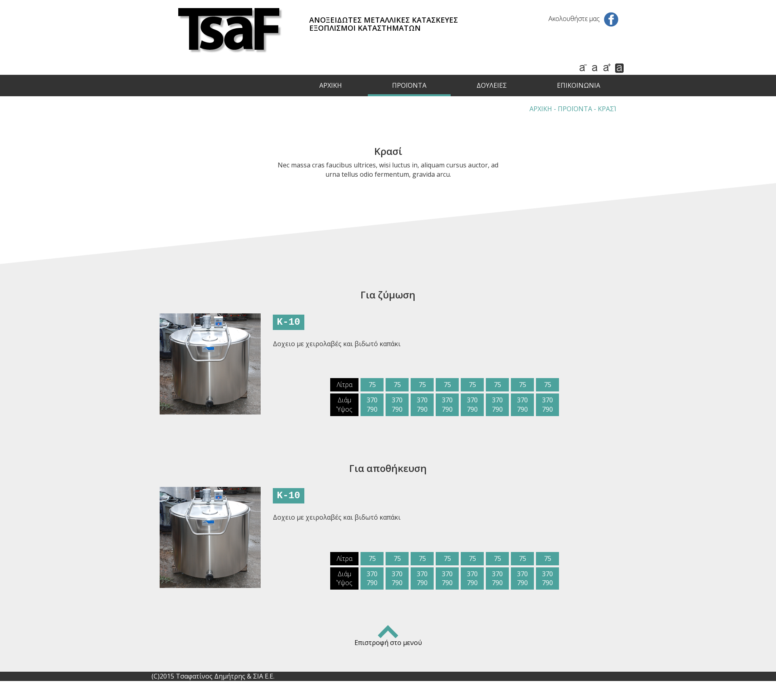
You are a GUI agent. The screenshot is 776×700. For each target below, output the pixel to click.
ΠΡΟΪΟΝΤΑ (409, 85)
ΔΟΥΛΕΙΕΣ (492, 85)
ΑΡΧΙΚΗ (331, 85)
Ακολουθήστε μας (583, 19)
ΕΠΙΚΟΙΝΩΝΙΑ (579, 85)
